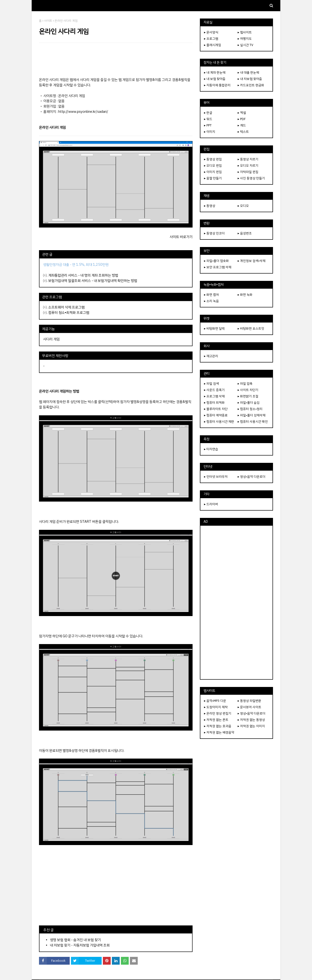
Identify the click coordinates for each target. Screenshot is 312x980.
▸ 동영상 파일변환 (249, 701)
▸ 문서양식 (211, 32)
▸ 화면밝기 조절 (248, 396)
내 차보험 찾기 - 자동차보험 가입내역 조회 (80, 945)
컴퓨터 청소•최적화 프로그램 (69, 313)
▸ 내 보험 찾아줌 (215, 79)
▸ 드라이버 (211, 504)
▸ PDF (242, 119)
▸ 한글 (208, 113)
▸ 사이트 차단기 (248, 390)
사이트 (48, 21)
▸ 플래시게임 (213, 45)
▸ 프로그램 (211, 39)
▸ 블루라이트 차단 (216, 409)
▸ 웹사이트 (245, 32)
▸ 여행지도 (245, 39)
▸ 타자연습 (211, 449)
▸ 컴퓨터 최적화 (214, 403)
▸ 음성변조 (245, 233)
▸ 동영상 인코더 (214, 233)
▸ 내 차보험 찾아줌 (250, 79)
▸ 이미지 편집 (213, 172)
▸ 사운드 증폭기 (214, 390)
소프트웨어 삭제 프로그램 (66, 307)
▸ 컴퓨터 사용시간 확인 (253, 422)
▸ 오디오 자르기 (248, 166)
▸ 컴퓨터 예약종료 (216, 415)
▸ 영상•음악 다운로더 (252, 477)
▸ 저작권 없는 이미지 (251, 726)
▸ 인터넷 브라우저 (216, 477)
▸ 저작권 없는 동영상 (251, 720)
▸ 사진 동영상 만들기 (251, 178)
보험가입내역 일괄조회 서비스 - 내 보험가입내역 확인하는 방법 (93, 281)
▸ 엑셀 (242, 113)
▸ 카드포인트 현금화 (251, 85)
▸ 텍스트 (243, 132)
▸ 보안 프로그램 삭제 (218, 267)
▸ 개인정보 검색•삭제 (252, 261)
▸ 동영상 (210, 206)
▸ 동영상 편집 (213, 159)
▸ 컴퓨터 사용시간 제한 (219, 422)
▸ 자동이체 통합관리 (217, 85)
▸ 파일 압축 (245, 384)
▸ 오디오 (243, 206)
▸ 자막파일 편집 (248, 172)
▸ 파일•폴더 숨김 (249, 403)
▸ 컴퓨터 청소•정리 (250, 409)
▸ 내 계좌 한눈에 (215, 72)
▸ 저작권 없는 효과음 (218, 726)
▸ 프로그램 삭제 (214, 396)
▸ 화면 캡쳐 (211, 295)
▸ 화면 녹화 (245, 295)
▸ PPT (208, 125)
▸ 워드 (208, 119)
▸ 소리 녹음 (211, 301)
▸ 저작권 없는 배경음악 (219, 732)
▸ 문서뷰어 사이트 (249, 707)
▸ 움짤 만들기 (213, 178)
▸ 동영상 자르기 (248, 159)
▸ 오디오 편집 (213, 166)
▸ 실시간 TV (245, 45)
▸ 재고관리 (211, 356)
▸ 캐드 (242, 125)
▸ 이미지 (210, 132)
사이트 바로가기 (181, 237)
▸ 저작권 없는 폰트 (216, 720)
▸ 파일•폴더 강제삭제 (252, 415)
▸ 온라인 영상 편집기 (218, 713)
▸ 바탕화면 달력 (214, 328)
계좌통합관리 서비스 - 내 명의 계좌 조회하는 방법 (83, 275)
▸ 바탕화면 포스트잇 (251, 328)
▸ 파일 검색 (211, 384)
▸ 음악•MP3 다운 (215, 701)
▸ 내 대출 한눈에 (248, 72)
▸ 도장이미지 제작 (216, 707)
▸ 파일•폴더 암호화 (216, 261)
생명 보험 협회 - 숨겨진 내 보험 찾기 (75, 940)
